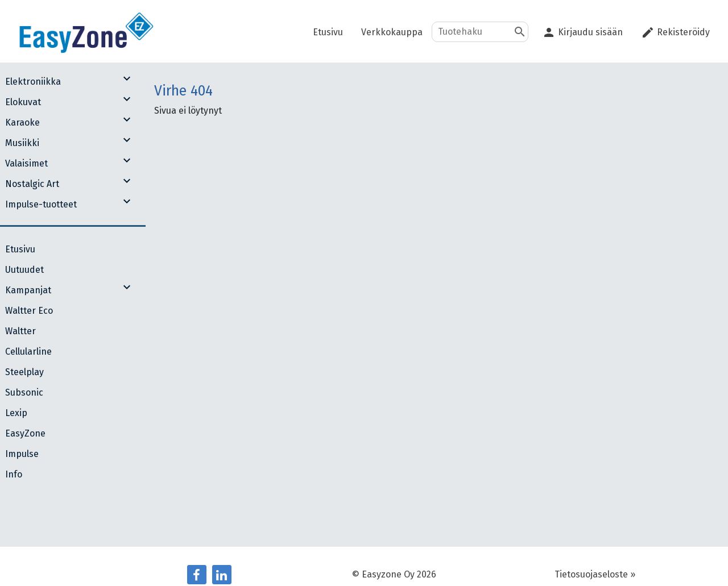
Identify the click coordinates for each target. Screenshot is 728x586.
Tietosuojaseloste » (595, 574)
